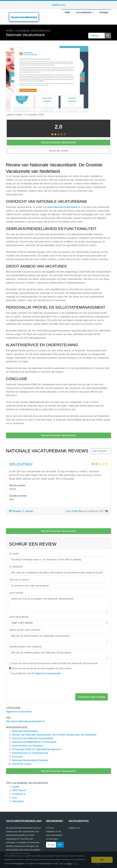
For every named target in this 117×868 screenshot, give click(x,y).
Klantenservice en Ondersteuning (30, 753)
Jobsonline (18, 801)
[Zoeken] (108, 36)
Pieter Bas (77, 511)
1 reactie (28, 511)
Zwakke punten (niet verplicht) (25, 647)
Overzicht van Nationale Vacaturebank (33, 738)
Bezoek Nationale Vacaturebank (58, 771)
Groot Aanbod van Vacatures (28, 746)
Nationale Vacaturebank (25, 731)
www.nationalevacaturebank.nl (64, 207)
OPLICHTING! (21, 464)
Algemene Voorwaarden (48, 673)
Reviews (104, 13)
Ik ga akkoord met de (36, 673)
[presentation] (32, 685)
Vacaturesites (85, 13)
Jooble (16, 787)
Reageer (15, 511)
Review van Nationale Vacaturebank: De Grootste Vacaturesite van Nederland (54, 735)
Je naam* (14, 554)
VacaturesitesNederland (24, 17)
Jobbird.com (58, 5)
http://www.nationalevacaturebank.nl (25, 721)
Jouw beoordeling (19, 617)
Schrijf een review (22, 764)
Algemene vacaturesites (33, 31)
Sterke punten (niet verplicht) (25, 630)
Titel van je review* (19, 580)
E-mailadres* (16, 567)
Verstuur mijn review (92, 697)
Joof (14, 798)
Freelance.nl (19, 794)
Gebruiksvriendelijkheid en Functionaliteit (34, 742)
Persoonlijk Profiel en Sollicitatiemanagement (36, 749)
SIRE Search (19, 790)
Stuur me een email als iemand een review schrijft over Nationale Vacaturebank (55, 663)
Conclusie (17, 757)
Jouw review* (16, 593)
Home (67, 12)
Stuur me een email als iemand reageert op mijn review (42, 668)
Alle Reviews (100, 451)
